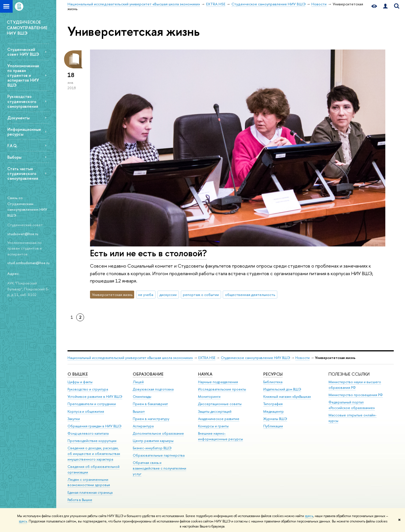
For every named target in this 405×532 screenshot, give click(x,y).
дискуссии (168, 295)
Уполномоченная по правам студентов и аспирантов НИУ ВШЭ (23, 75)
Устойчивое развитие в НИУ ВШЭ (95, 397)
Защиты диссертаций (215, 411)
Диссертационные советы (220, 404)
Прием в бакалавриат (150, 404)
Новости (302, 358)
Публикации (273, 426)
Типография (273, 404)
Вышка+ (139, 411)
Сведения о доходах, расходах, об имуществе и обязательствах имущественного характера (94, 454)
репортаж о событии (201, 295)
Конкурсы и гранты (213, 426)
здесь (309, 516)
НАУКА (205, 374)
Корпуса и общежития (86, 411)
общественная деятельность (250, 295)
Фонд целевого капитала (88, 433)
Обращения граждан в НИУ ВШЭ (94, 426)
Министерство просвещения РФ (356, 395)
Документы (18, 118)
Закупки (74, 419)
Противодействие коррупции (92, 441)
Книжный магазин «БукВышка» (287, 397)
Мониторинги (209, 397)
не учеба (146, 295)
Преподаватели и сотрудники (92, 404)
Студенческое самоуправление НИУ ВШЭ (256, 358)
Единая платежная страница (90, 492)
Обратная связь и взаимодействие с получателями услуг (159, 468)
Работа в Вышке (80, 500)
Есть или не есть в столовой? (148, 253)
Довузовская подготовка (153, 389)
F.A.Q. (12, 146)
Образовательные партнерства (159, 455)
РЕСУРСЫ (273, 374)
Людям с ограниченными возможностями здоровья (89, 482)
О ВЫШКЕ (78, 374)
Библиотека (273, 382)
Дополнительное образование (158, 433)
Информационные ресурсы (24, 132)
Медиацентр (274, 411)
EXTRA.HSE (207, 358)
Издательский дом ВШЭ (282, 389)
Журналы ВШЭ (275, 419)
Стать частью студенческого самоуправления (23, 173)
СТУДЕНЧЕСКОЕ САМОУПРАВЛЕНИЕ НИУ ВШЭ (27, 28)
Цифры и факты (80, 382)
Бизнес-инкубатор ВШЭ (152, 448)
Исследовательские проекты (222, 389)
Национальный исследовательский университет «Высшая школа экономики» (130, 358)
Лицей (138, 382)
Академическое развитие (219, 419)
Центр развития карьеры (153, 441)
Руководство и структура (88, 389)
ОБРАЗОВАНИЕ (148, 374)
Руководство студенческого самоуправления (23, 101)
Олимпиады (142, 397)
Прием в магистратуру (151, 419)
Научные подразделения (218, 382)
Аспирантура (143, 426)
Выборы (14, 157)
